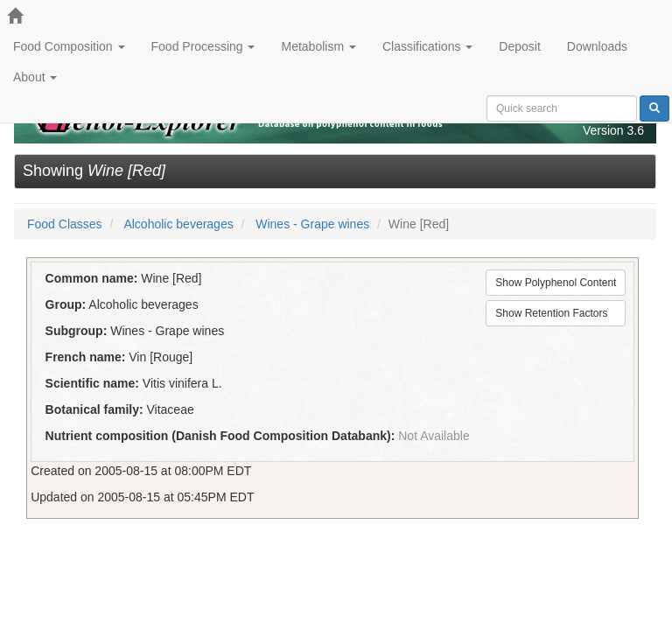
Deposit (519, 46)
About (35, 77)
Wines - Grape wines (312, 224)
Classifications (427, 46)
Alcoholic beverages (178, 224)
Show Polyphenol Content (556, 283)
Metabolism (318, 46)
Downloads (597, 46)
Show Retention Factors (551, 313)
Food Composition (69, 46)
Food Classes (65, 224)
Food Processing (203, 46)
